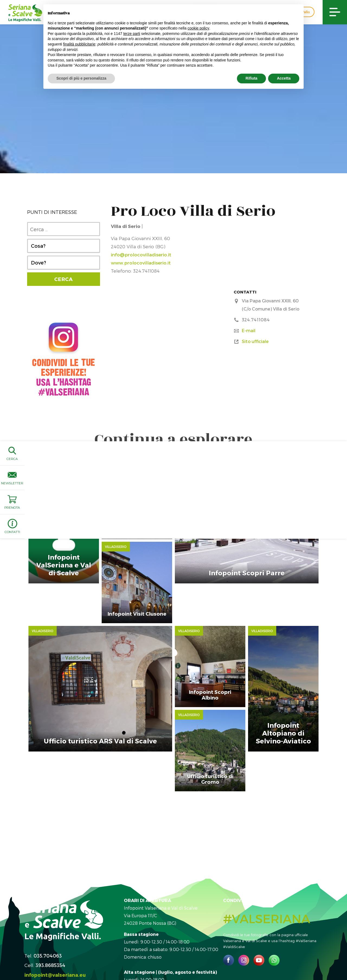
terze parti (132, 34)
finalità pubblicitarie (79, 44)
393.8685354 (50, 905)
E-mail (249, 330)
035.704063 (48, 895)
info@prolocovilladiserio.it (141, 254)
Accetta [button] (284, 78)
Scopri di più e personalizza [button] (81, 78)
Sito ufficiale (255, 341)
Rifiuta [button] (252, 78)
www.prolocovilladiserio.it (141, 263)
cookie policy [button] (198, 28)
